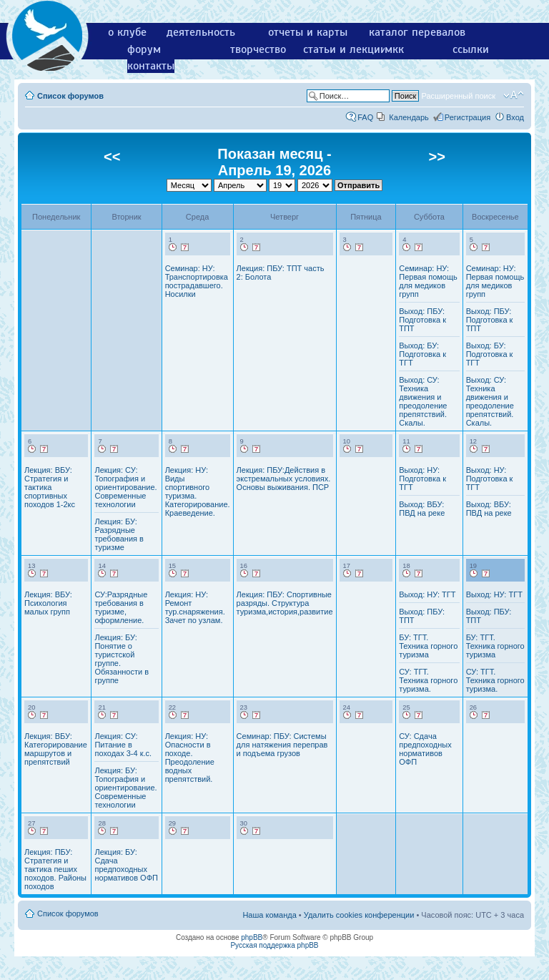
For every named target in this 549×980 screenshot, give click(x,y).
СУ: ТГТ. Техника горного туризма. (428, 680)
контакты (151, 66)
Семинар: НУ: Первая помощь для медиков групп (428, 281)
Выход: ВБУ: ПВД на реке (422, 509)
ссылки (471, 49)
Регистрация (468, 117)
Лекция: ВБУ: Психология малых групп (48, 603)
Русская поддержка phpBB (274, 945)
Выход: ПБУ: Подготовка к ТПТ (422, 320)
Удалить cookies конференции (359, 915)
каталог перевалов (417, 32)
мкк (394, 49)
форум (144, 49)
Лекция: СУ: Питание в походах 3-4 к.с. (123, 745)
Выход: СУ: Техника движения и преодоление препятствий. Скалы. (423, 401)
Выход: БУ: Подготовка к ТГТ (422, 354)
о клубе (127, 32)
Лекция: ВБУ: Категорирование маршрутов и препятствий (56, 749)
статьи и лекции (345, 49)
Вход (515, 117)
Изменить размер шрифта (514, 95)
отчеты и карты (308, 32)
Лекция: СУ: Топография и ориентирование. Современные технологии (125, 487)
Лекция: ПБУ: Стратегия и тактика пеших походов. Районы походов (55, 869)
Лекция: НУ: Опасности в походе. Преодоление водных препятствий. (190, 758)
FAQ (365, 117)
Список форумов (70, 96)
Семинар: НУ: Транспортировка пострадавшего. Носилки (197, 281)
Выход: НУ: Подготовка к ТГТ (422, 479)
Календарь (409, 117)
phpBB (252, 937)
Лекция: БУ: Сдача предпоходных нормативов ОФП (126, 865)
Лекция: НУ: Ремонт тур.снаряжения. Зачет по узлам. (195, 607)
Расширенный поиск (458, 96)
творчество (258, 49)
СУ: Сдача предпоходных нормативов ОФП (425, 749)
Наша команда (269, 915)
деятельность (201, 32)
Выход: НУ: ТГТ (427, 594)
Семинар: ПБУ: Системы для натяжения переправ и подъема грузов (282, 745)
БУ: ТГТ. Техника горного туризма (428, 646)
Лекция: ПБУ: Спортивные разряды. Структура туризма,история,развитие (285, 603)
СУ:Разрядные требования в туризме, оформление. (121, 607)
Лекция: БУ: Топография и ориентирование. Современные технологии (125, 788)
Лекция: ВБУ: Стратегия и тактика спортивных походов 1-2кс (50, 487)
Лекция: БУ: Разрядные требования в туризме (119, 534)
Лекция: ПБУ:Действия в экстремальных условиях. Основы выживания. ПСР (284, 479)
